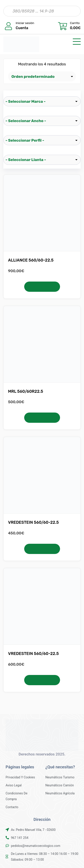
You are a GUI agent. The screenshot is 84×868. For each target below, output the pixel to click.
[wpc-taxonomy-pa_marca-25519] (42, 101)
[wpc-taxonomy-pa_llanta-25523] (42, 160)
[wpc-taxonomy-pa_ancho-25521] (42, 121)
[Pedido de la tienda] (42, 76)
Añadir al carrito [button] (42, 287)
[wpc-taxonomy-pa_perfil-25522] (42, 140)
